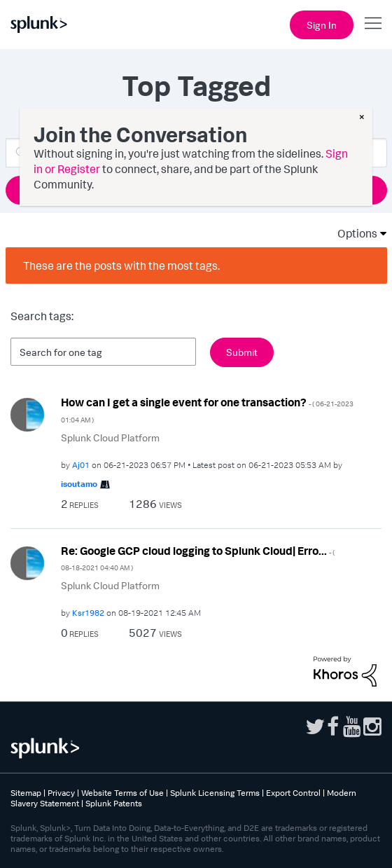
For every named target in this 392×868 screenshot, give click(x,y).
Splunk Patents (114, 803)
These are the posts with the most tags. (121, 266)
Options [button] (353, 233)
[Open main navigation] (373, 23)
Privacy (61, 793)
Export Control (293, 793)
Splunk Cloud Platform (110, 438)
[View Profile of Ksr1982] (88, 613)
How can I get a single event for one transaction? (207, 409)
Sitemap (26, 793)
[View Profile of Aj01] (81, 465)
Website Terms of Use (122, 793)
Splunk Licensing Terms (215, 793)
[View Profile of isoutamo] (79, 484)
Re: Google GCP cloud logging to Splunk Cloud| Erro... (198, 558)
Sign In (322, 25)
